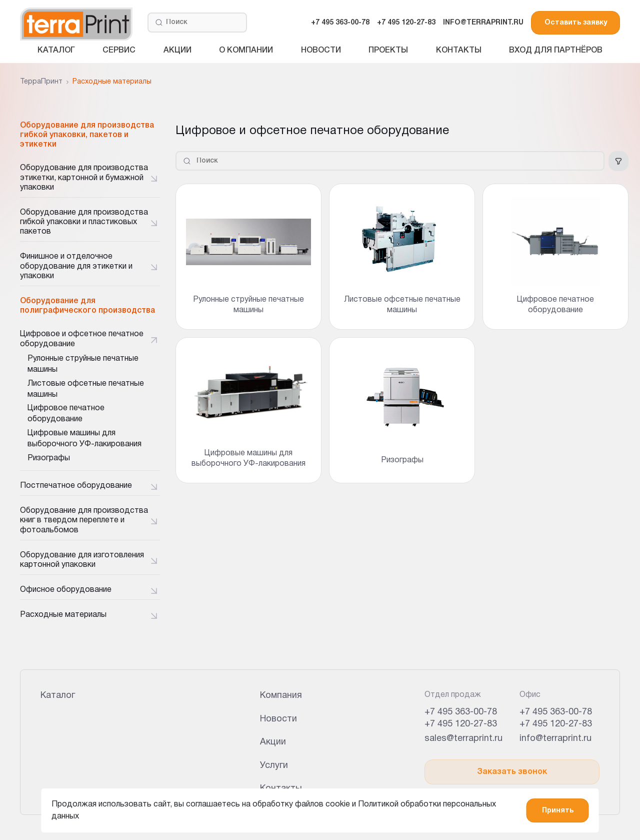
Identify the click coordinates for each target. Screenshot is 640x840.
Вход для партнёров (556, 51)
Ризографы (49, 458)
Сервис (119, 51)
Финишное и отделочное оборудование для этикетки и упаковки (76, 266)
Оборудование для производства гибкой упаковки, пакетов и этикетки (87, 135)
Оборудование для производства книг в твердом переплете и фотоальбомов (84, 520)
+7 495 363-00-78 (340, 23)
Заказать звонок (512, 772)
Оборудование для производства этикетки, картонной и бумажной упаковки (84, 178)
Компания (281, 696)
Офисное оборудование (66, 590)
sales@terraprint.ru (463, 739)
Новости (321, 51)
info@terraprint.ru (555, 739)
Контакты (459, 51)
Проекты (388, 51)
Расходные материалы (63, 615)
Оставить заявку (576, 23)
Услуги (274, 766)
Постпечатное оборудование (76, 486)
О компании (246, 51)
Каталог (56, 51)
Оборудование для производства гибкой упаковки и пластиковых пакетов (84, 222)
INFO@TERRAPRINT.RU (483, 23)
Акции (177, 51)
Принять (558, 811)
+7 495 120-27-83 (406, 23)
